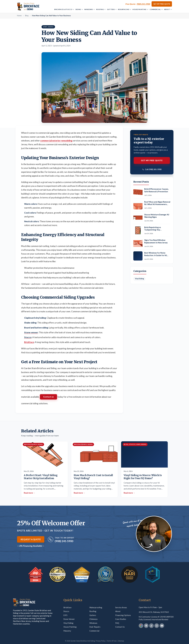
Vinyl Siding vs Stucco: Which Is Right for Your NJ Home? (143, 477)
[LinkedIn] (146, 626)
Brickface (29, 342)
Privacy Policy (100, 641)
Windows (90, 9)
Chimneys (93, 619)
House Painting (140, 9)
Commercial (156, 9)
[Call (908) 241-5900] (138, 4)
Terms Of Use (112, 641)
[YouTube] (162, 626)
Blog (27, 16)
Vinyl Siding (68, 623)
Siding (79, 9)
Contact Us (120, 627)
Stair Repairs (95, 627)
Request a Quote (31, 539)
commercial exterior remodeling (56, 141)
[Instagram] (157, 626)
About (168, 9)
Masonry (67, 631)
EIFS (65, 615)
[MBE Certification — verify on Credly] (152, 574)
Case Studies (121, 619)
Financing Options (123, 615)
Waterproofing (96, 607)
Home (19, 16)
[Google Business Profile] (141, 626)
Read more (29, 493)
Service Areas (121, 607)
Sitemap (121, 641)
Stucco (66, 611)
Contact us (49, 397)
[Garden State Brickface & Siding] (28, 6)
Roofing (101, 9)
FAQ (117, 623)
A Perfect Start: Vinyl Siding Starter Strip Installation (41, 477)
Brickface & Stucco (64, 9)
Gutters (112, 9)
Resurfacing (125, 9)
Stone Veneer (69, 619)
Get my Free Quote (162, 4)
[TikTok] (151, 626)
